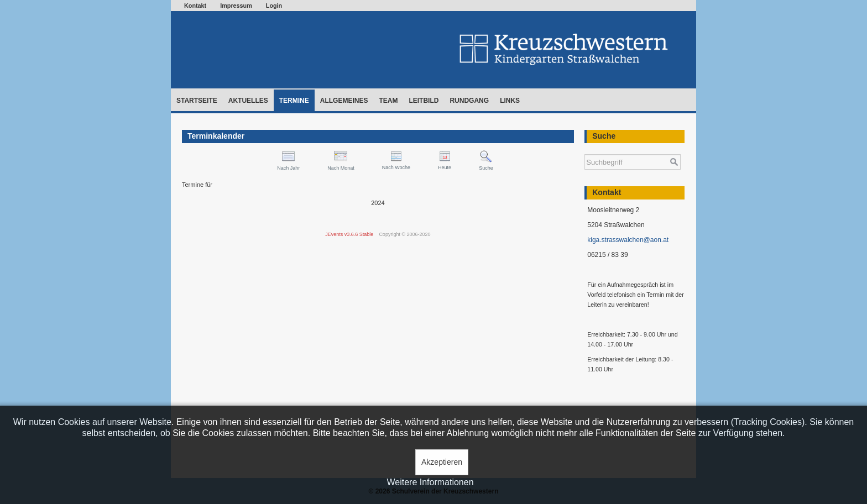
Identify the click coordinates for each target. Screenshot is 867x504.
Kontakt (195, 6)
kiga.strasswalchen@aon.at (628, 240)
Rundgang (469, 101)
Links (510, 101)
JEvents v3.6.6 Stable (349, 234)
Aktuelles (248, 101)
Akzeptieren (442, 462)
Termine (294, 101)
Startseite (197, 101)
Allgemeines (344, 101)
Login (274, 6)
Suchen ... (585, 149)
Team (388, 101)
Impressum (236, 6)
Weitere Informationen (430, 482)
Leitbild (424, 101)
